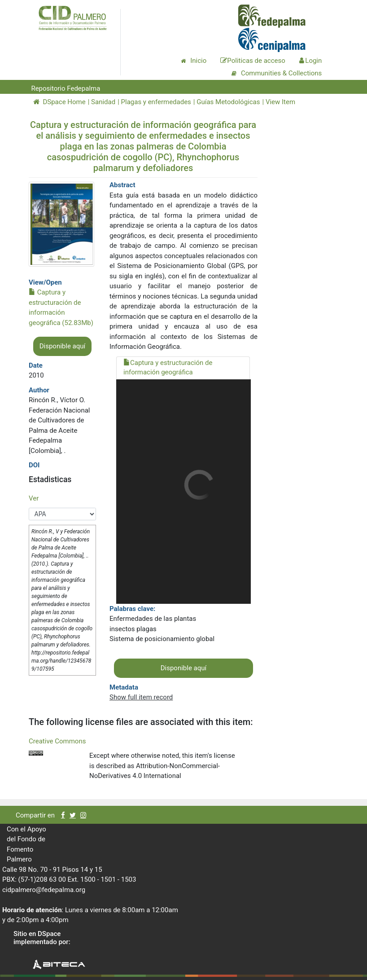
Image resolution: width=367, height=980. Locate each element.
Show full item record (141, 697)
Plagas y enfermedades (156, 102)
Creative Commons (57, 741)
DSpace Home (59, 102)
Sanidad (103, 102)
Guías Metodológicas (228, 102)
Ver (34, 498)
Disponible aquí (63, 346)
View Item (280, 102)
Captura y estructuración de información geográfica (168, 367)
